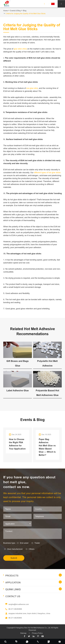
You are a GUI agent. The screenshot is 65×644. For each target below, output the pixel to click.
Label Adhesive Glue (18, 390)
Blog (25, 11)
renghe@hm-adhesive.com (19, 604)
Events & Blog (15, 11)
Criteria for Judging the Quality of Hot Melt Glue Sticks (25, 14)
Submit (14, 558)
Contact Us (13, 596)
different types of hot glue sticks (47, 172)
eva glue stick (32, 88)
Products (12, 576)
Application (13, 582)
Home (6, 11)
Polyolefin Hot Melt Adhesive (47, 363)
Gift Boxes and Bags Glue (18, 363)
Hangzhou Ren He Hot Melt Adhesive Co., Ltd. (33, 628)
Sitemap (23, 633)
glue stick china (20, 49)
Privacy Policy (37, 633)
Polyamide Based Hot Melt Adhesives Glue (47, 393)
